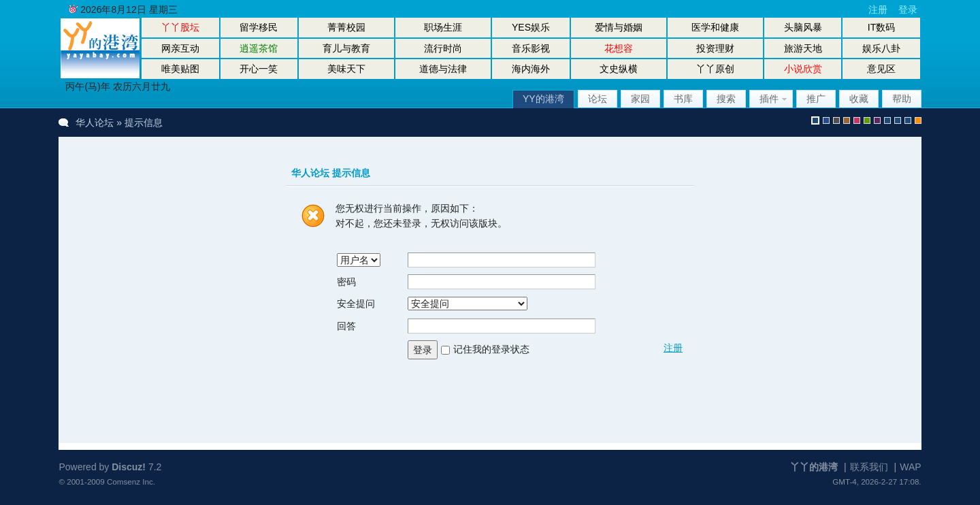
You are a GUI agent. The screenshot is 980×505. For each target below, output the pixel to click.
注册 (878, 10)
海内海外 (531, 69)
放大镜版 (898, 120)
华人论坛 (95, 123)
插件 (769, 99)
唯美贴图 (180, 69)
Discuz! (129, 467)
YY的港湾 (543, 99)
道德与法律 (443, 69)
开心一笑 (259, 69)
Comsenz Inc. (131, 482)
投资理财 (715, 48)
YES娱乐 (531, 27)
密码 (346, 282)
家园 (640, 99)
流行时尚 (443, 48)
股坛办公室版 (908, 120)
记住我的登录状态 (491, 349)
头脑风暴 (803, 27)
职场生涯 (443, 27)
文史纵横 (619, 69)
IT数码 (881, 27)
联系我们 (869, 467)
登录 (908, 10)
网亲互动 (180, 48)
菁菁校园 (346, 27)
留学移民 (259, 27)
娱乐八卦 (881, 48)
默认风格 (815, 120)
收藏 (859, 99)
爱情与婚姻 (619, 27)
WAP (910, 467)
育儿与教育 (346, 48)
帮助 (902, 99)
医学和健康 (715, 27)
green (867, 120)
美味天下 (346, 69)
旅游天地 (803, 48)
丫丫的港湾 (814, 467)
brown (847, 120)
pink (857, 120)
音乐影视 (531, 48)
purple (877, 120)
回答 (346, 326)
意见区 (881, 69)
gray (836, 120)
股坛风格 (887, 120)
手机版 (918, 120)
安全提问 (356, 304)
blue (826, 120)
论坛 (598, 99)
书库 (683, 99)
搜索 (726, 99)
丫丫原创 (715, 69)
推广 (816, 99)
